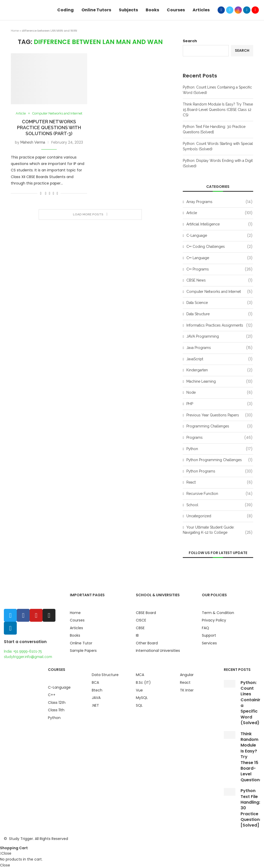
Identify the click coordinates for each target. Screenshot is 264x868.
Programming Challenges (220, 426)
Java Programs (220, 348)
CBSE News (220, 280)
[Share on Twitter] (50, 193)
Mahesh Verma (33, 142)
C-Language (220, 236)
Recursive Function (220, 494)
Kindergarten (220, 370)
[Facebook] (221, 10)
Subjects (128, 10)
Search (190, 41)
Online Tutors (96, 10)
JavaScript (220, 359)
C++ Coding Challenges (220, 247)
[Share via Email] (57, 193)
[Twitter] (230, 10)
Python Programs (220, 471)
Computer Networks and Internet (57, 113)
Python (220, 449)
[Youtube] (255, 10)
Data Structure (220, 314)
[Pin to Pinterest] (53, 193)
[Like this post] (41, 193)
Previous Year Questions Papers (220, 415)
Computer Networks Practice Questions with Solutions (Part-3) (49, 128)
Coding (65, 10)
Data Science (220, 303)
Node (220, 393)
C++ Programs (220, 269)
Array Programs (220, 202)
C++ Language (220, 258)
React (220, 483)
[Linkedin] (247, 10)
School (220, 505)
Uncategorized (220, 516)
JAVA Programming (220, 337)
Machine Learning (220, 382)
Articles (201, 10)
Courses (176, 10)
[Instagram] (238, 10)
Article (21, 113)
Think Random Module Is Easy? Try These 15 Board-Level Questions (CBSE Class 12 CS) (218, 110)
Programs (220, 438)
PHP (220, 404)
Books (152, 10)
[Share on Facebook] (46, 193)
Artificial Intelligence (220, 224)
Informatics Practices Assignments (220, 326)
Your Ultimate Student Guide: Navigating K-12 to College (218, 530)
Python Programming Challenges (220, 460)
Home (15, 31)
